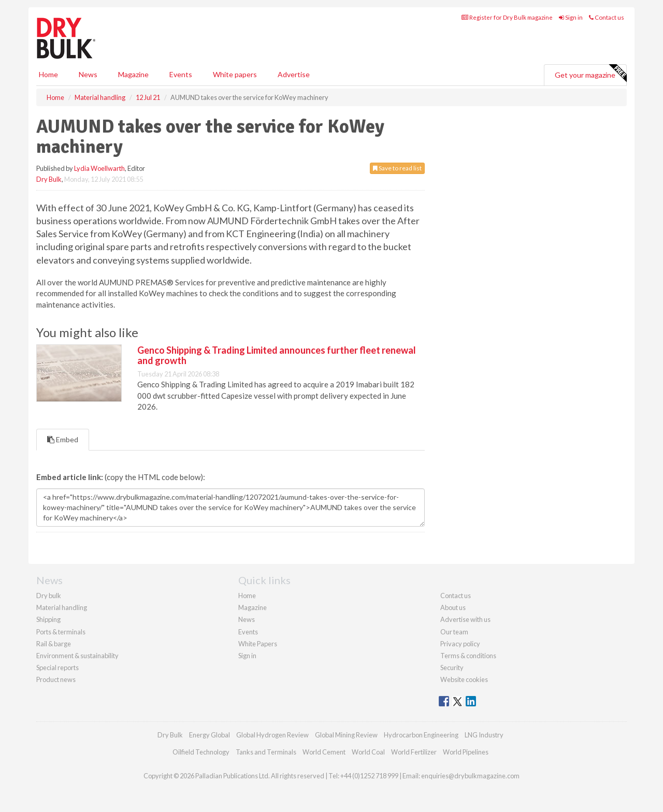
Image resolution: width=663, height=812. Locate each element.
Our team (454, 632)
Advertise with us (465, 619)
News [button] (88, 74)
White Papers (258, 644)
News (247, 619)
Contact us (607, 17)
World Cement (324, 752)
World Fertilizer (414, 752)
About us (453, 607)
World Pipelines (466, 752)
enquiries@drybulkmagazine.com (470, 776)
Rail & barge (54, 644)
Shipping (48, 619)
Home (48, 74)
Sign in (571, 17)
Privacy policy (460, 644)
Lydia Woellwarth (99, 168)
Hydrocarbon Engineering (421, 735)
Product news (56, 679)
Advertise (294, 74)
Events (181, 74)
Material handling (62, 607)
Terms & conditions (468, 656)
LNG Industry (484, 735)
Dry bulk (49, 596)
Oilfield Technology (201, 752)
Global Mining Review (346, 735)
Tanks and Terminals (266, 752)
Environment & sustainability (77, 656)
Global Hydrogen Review (272, 735)
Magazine (133, 74)
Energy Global (210, 735)
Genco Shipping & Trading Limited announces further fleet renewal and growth (277, 355)
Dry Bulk (49, 179)
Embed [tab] (63, 439)
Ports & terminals (61, 632)
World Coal (368, 752)
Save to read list (397, 168)
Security (452, 668)
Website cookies (464, 679)
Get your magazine (590, 74)
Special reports (57, 668)
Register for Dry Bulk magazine (507, 17)
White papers (235, 74)
